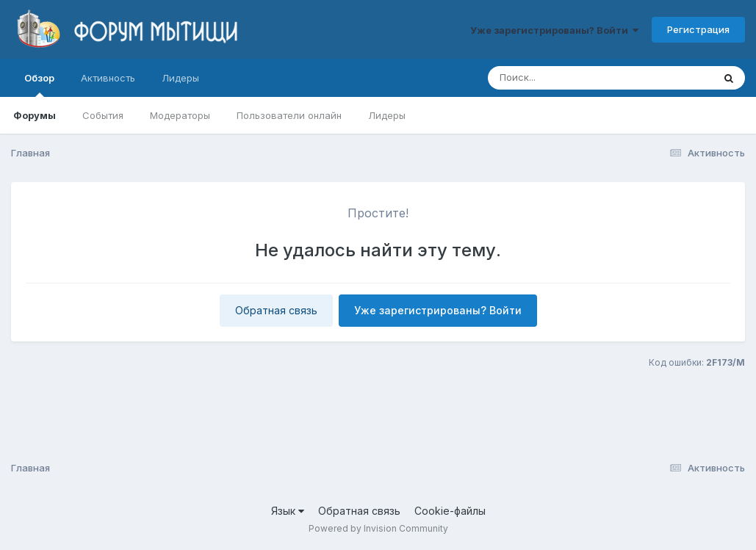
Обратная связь (276, 310)
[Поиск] (572, 78)
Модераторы (180, 115)
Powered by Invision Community (378, 528)
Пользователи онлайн (289, 115)
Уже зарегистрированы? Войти (554, 30)
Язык (288, 511)
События (103, 115)
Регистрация (698, 29)
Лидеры (387, 115)
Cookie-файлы (450, 511)
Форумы (35, 115)
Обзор (39, 84)
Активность (108, 78)
